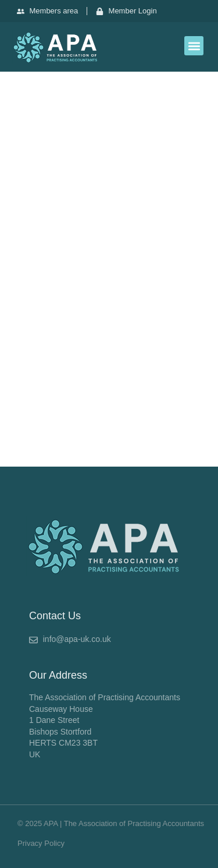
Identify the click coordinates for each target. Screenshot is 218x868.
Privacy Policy (41, 843)
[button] (194, 46)
